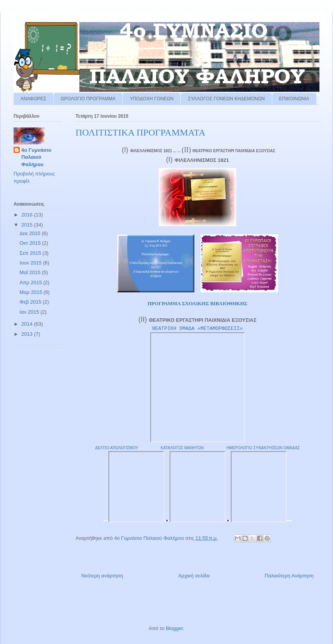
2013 (28, 334)
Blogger (174, 628)
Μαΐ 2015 (31, 272)
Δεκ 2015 (31, 233)
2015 (28, 225)
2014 (28, 324)
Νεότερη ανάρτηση (102, 576)
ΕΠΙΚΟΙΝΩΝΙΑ (294, 99)
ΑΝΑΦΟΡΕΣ (33, 99)
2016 (28, 215)
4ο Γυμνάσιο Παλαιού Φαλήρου (36, 157)
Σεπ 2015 (31, 253)
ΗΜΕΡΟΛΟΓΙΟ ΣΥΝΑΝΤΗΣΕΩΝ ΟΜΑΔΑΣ (263, 448)
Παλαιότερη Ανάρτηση (289, 576)
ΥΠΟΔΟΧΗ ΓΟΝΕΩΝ (152, 99)
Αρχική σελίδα (194, 576)
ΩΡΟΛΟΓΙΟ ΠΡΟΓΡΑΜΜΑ (88, 99)
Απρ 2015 (32, 283)
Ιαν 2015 (30, 312)
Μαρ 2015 (32, 292)
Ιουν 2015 (32, 263)
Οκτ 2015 (31, 243)
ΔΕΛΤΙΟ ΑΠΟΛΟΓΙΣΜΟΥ (117, 448)
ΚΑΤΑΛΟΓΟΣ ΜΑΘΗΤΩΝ (182, 448)
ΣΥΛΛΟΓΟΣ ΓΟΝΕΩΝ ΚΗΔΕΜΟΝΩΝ (226, 99)
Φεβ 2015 (31, 302)
